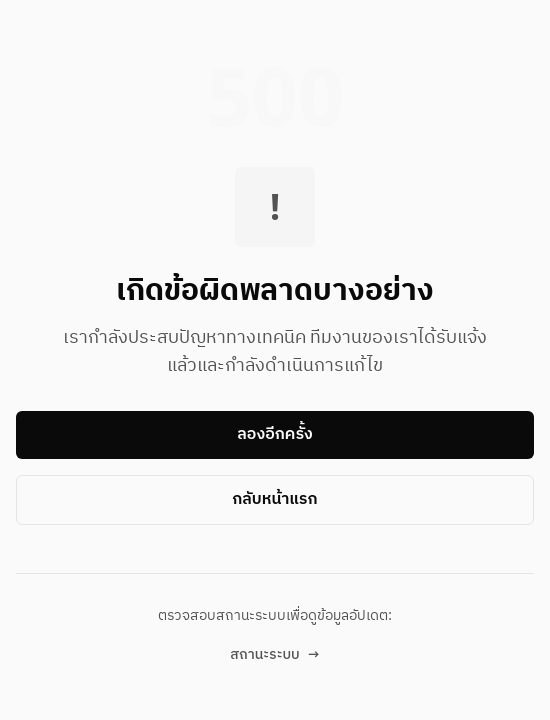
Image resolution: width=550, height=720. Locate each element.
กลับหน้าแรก (274, 499)
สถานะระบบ (274, 655)
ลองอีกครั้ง (274, 434)
